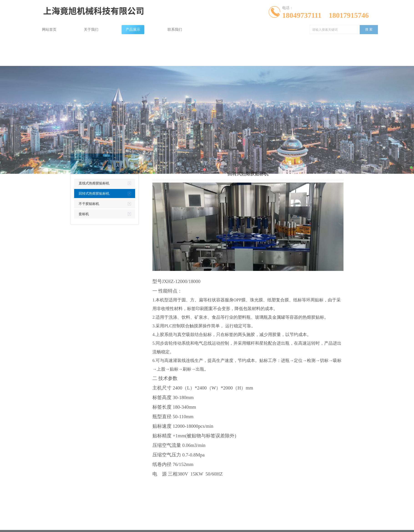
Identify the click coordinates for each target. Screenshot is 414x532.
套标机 (84, 214)
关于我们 (62, 29)
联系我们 (146, 29)
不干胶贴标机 (89, 204)
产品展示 (104, 29)
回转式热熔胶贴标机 (94, 193)
